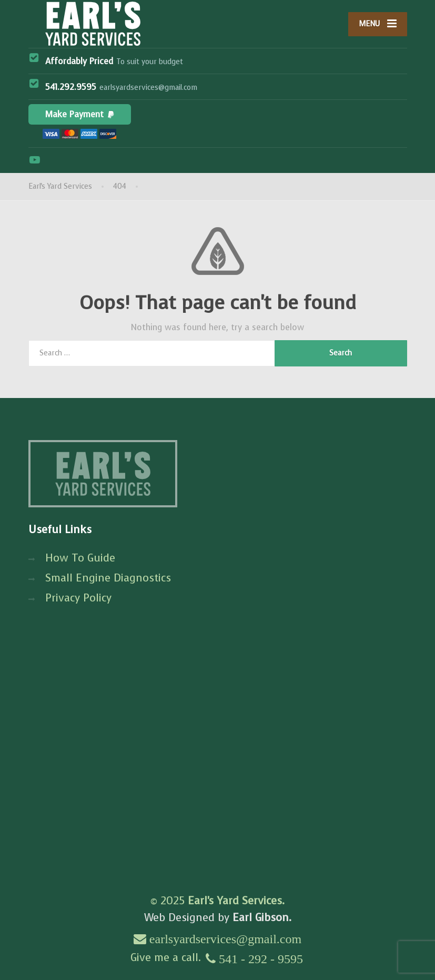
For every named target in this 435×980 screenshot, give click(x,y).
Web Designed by (218, 918)
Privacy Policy (78, 598)
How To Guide (80, 558)
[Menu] (378, 24)
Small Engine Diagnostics (108, 578)
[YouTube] (35, 160)
